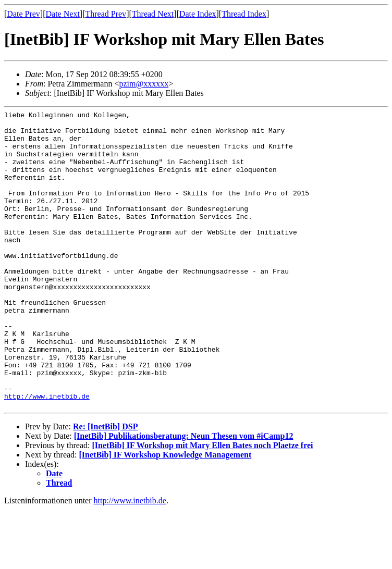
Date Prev (23, 14)
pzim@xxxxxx (144, 84)
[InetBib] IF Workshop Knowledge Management (166, 514)
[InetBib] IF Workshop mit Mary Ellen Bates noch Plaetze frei (202, 505)
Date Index (198, 14)
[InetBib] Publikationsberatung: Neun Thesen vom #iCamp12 (184, 495)
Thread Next (153, 14)
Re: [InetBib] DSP (105, 486)
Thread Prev (106, 14)
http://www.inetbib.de (47, 454)
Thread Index (244, 14)
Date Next (63, 14)
